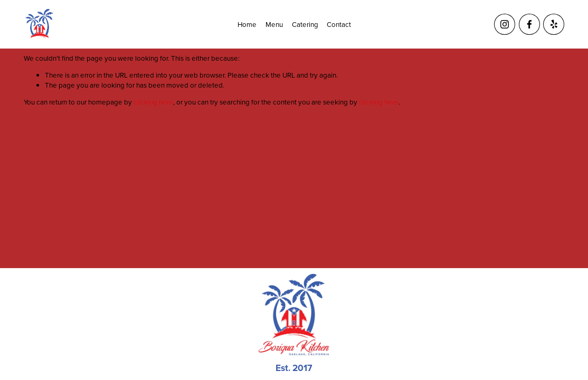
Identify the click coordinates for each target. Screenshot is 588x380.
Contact (339, 24)
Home (247, 24)
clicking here (153, 102)
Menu (274, 24)
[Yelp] (554, 24)
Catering (305, 24)
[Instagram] (505, 24)
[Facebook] (529, 24)
